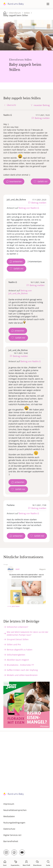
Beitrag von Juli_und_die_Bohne (20, 292)
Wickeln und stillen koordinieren (22, 675)
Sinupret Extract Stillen (18, 639)
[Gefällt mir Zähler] (41, 182)
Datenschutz (9, 829)
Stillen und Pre (14, 644)
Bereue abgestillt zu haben (20, 650)
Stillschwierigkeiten (16, 655)
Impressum (9, 804)
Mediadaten (9, 816)
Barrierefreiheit (11, 841)
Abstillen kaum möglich (18, 660)
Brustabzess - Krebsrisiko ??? (20, 665)
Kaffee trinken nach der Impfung (22, 670)
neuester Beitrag (42, 105)
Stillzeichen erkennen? (17, 627)
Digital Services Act (12, 835)
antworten (18, 261)
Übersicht (11, 105)
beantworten (16, 181)
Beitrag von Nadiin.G (29, 208)
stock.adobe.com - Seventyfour (43, 48)
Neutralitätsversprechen (15, 810)
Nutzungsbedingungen (14, 823)
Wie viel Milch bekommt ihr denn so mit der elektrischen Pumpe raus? (28, 633)
